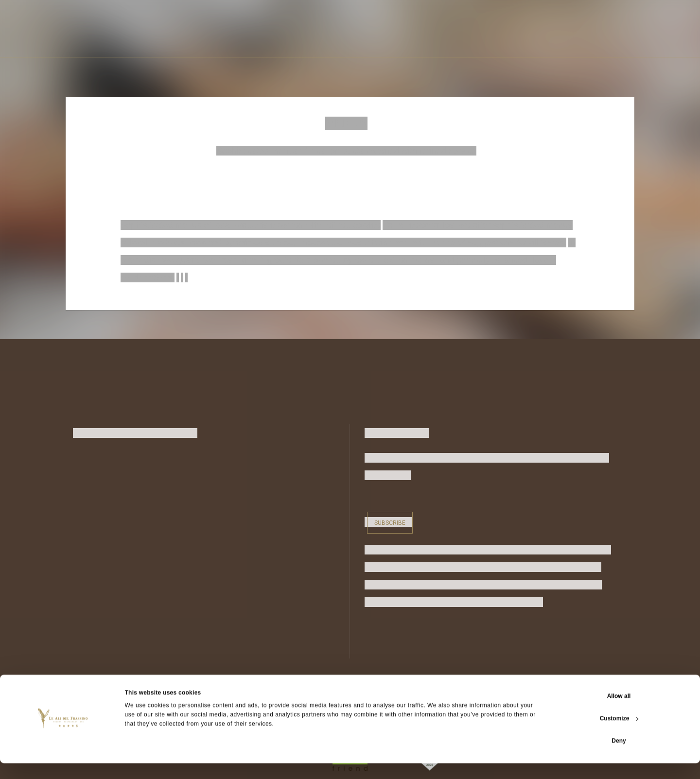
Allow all (619, 712)
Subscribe (390, 521)
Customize (619, 734)
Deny (619, 757)
